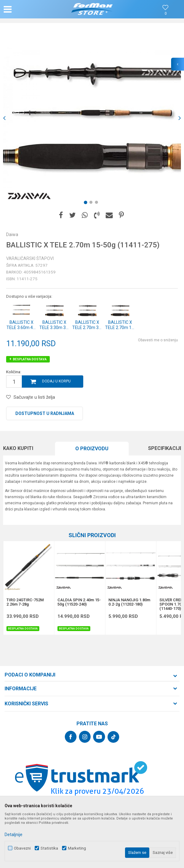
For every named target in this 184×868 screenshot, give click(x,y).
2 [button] (92, 203)
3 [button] (98, 203)
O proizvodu (92, 449)
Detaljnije (14, 835)
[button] (31, 9)
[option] (92, 118)
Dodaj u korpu (56, 381)
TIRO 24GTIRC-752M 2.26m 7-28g (25, 602)
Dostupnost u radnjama (45, 413)
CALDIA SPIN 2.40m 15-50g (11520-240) (79, 602)
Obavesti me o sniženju (158, 340)
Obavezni (22, 848)
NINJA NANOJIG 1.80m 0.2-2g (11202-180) (129, 602)
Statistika (49, 848)
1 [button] (87, 203)
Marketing (77, 848)
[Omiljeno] (166, 14)
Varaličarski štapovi (30, 258)
